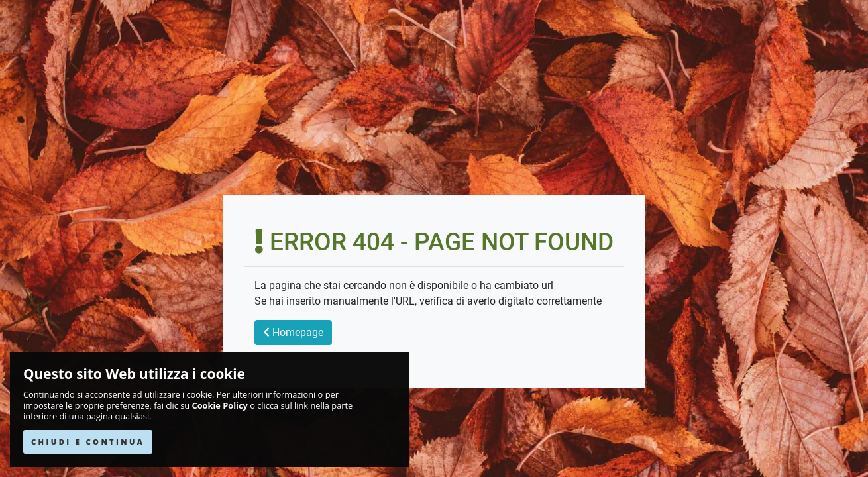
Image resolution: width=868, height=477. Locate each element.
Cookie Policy (220, 406)
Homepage (293, 332)
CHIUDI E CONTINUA (88, 442)
